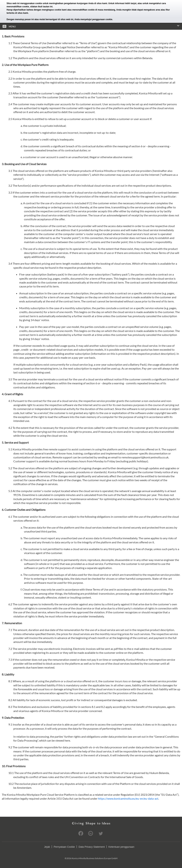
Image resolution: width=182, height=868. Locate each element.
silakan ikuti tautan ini (41, 7)
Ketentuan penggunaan (121, 847)
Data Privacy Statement (92, 847)
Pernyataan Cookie (64, 847)
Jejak (47, 847)
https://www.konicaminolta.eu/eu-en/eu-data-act (128, 798)
